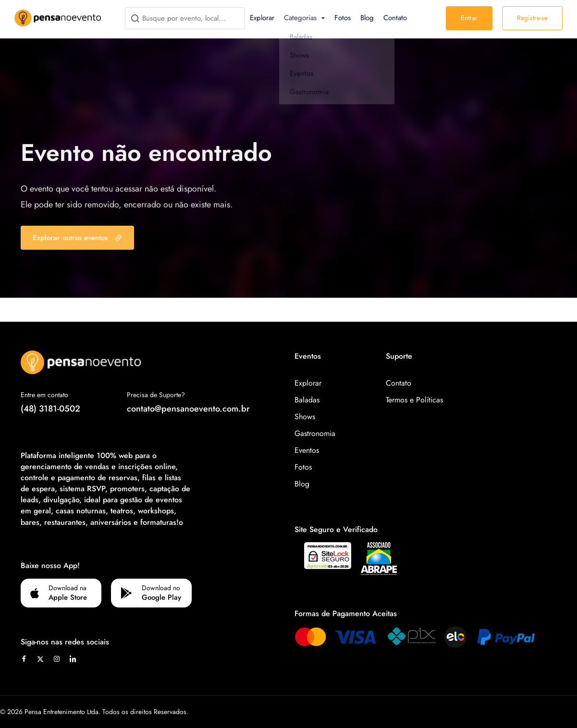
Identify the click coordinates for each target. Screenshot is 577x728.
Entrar (469, 18)
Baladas (307, 400)
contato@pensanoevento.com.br (188, 409)
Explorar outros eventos (77, 238)
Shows (305, 417)
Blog (367, 18)
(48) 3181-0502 (50, 409)
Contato (395, 18)
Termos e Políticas (414, 400)
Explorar (262, 18)
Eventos (307, 450)
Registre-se (532, 18)
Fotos (343, 18)
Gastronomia (315, 433)
